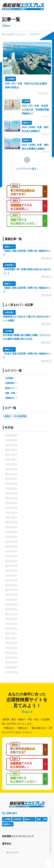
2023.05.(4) (10, 604)
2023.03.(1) (10, 614)
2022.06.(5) (10, 658)
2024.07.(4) (10, 537)
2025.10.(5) (10, 464)
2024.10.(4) (10, 522)
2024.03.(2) (10, 556)
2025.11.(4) (10, 460)
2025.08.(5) (10, 474)
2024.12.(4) (10, 513)
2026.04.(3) (10, 435)
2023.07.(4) (10, 595)
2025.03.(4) (10, 498)
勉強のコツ (10, 388)
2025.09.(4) (10, 469)
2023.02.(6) (10, 619)
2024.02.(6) (10, 561)
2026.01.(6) (10, 450)
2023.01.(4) (10, 624)
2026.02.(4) (10, 445)
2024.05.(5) (10, 546)
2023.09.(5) (10, 585)
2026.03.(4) (10, 440)
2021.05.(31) (11, 672)
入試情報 (9, 378)
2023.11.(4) (10, 575)
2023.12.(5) (10, 571)
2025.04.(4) (10, 493)
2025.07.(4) (10, 479)
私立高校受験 (20, 416)
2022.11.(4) (10, 633)
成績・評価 (10, 393)
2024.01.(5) (10, 566)
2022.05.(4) (10, 662)
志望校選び (10, 383)
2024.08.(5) (10, 532)
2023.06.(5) (10, 600)
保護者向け (10, 398)
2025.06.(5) (10, 484)
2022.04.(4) (10, 667)
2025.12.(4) (10, 455)
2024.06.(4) (10, 542)
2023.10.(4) (10, 580)
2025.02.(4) (10, 503)
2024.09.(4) (10, 527)
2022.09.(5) (10, 643)
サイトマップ (12, 853)
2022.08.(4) (10, 648)
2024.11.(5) (10, 517)
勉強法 (7, 416)
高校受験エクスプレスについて (18, 836)
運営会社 (7, 844)
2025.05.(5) (10, 488)
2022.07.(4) (10, 653)
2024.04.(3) (10, 551)
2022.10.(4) (10, 638)
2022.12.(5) (10, 629)
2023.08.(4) (10, 590)
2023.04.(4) (10, 609)
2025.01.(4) (10, 508)
